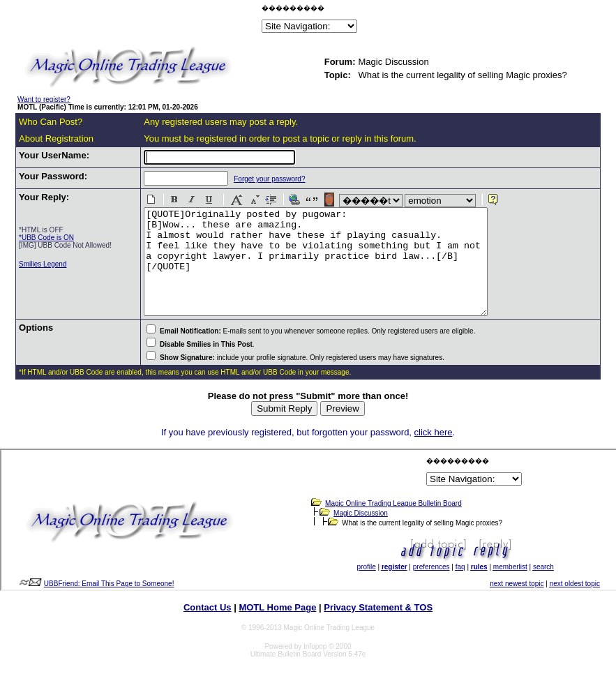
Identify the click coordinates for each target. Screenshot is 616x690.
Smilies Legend (43, 264)
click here (434, 453)
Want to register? (44, 99)
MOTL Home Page (277, 628)
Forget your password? (262, 179)
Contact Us (208, 628)
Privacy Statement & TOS (378, 628)
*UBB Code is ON (46, 238)
